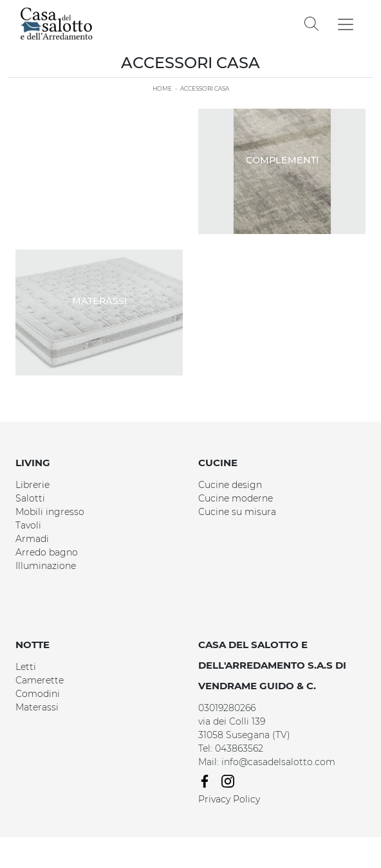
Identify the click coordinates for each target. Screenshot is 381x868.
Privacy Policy (229, 799)
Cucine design (230, 485)
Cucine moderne (236, 498)
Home (162, 88)
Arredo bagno (47, 552)
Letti (26, 667)
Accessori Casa (205, 88)
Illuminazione (46, 566)
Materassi (37, 707)
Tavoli (28, 525)
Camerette (40, 680)
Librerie (33, 485)
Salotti (30, 498)
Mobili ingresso (50, 512)
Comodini (38, 694)
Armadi (32, 539)
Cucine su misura (237, 512)
